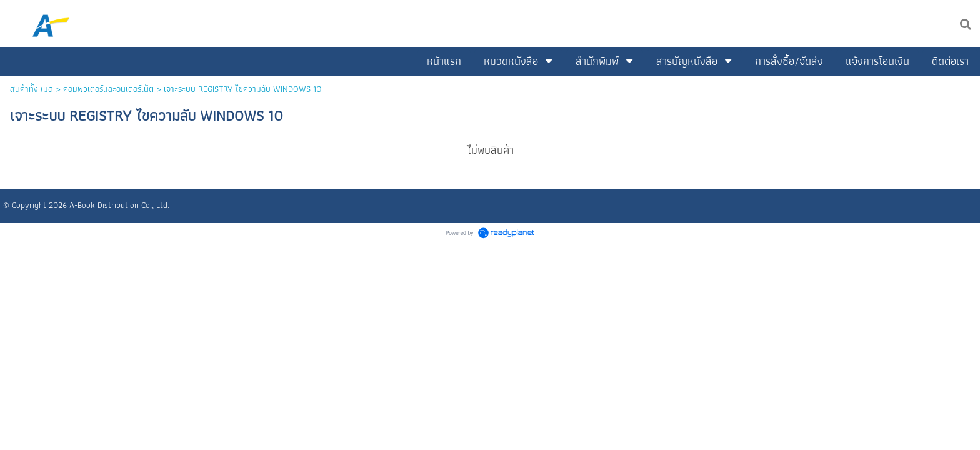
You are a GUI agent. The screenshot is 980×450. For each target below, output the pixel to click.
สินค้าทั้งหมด (32, 89)
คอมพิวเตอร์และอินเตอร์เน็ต (108, 89)
